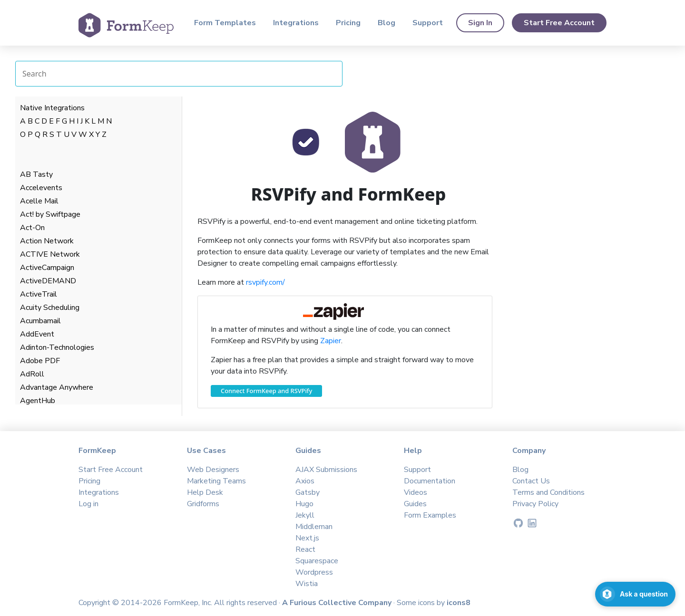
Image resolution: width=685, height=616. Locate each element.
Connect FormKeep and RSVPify (266, 391)
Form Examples (430, 515)
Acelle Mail (39, 201)
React (305, 549)
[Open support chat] (635, 594)
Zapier (331, 341)
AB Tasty (36, 174)
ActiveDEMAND (48, 281)
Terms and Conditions (548, 492)
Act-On (32, 228)
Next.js (307, 538)
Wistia (307, 584)
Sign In (480, 23)
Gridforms (203, 504)
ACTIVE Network (50, 254)
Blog (387, 23)
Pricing (348, 23)
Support (428, 23)
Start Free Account (559, 23)
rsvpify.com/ (265, 282)
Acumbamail (40, 321)
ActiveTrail (39, 294)
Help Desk (205, 492)
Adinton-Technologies (57, 347)
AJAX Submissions (326, 470)
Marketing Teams (216, 481)
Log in (88, 504)
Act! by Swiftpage (50, 214)
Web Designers (213, 470)
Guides (415, 504)
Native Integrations (52, 108)
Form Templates (225, 23)
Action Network (47, 241)
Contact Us (531, 481)
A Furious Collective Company (338, 603)
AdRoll (32, 374)
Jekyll (305, 515)
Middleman (314, 527)
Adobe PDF (40, 361)
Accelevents (41, 188)
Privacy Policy (535, 504)
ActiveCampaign (47, 268)
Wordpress (314, 572)
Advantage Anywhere (57, 387)
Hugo (304, 504)
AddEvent (37, 334)
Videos (416, 492)
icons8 (459, 603)
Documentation (430, 481)
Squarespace (317, 561)
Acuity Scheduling (50, 308)
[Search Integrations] (179, 74)
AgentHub (38, 401)
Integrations (296, 23)
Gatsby (308, 492)
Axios (305, 481)
